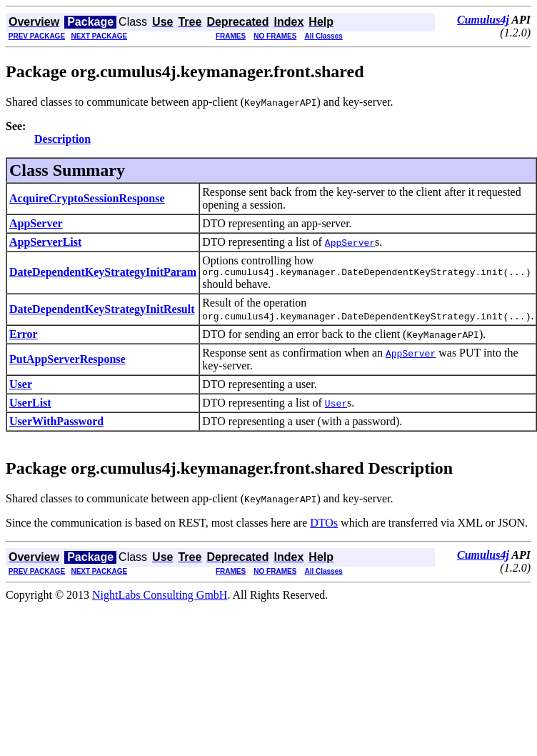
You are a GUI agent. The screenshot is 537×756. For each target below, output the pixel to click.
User (21, 386)
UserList (30, 405)
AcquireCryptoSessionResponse (87, 198)
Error (24, 336)
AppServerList (45, 242)
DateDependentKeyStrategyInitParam (103, 273)
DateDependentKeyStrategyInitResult (102, 311)
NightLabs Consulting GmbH (160, 597)
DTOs (324, 525)
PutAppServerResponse (67, 361)
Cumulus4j (483, 20)
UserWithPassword (56, 423)
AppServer (36, 223)
